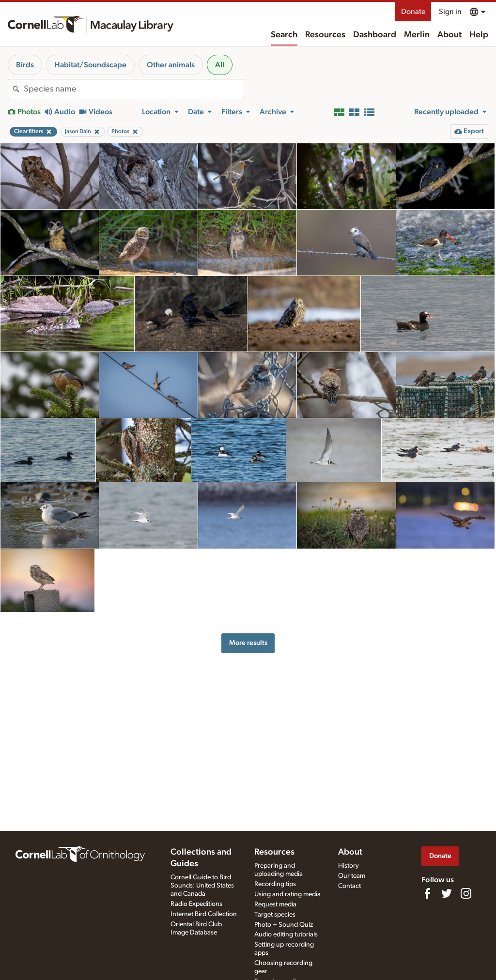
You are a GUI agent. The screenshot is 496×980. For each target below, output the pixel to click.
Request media (275, 904)
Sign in (450, 12)
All (220, 65)
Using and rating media (287, 894)
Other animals (171, 65)
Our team (352, 876)
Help (479, 35)
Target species (275, 915)
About (449, 35)
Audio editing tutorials (286, 934)
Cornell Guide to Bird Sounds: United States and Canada (202, 886)
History (349, 866)
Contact (349, 886)
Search (284, 35)
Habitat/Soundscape (90, 65)
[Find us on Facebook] (427, 893)
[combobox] (134, 89)
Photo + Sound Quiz (284, 925)
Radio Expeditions (196, 904)
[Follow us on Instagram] (466, 893)
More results (248, 643)
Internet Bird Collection (204, 914)
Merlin (417, 35)
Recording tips (275, 884)
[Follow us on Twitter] (447, 893)
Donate (413, 12)
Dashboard (375, 35)
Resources (325, 35)
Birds (25, 65)
